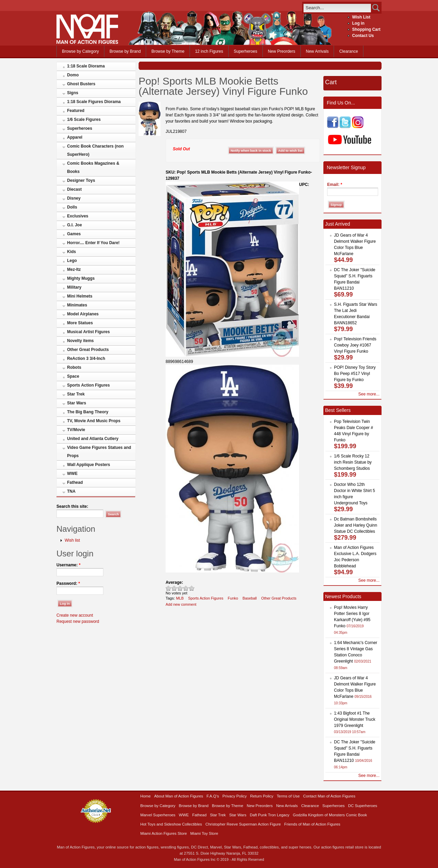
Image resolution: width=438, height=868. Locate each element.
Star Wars (77, 403)
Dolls (72, 207)
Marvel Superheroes (158, 815)
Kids (72, 252)
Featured (76, 111)
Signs (73, 93)
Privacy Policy (235, 796)
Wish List (361, 17)
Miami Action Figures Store (164, 833)
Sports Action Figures (88, 385)
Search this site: (72, 506)
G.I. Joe (74, 225)
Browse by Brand (125, 51)
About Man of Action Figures (178, 796)
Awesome (192, 588)
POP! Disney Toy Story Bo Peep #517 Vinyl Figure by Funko (355, 374)
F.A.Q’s (213, 796)
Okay (174, 588)
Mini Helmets (80, 296)
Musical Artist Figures (88, 332)
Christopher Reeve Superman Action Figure (243, 824)
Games (74, 234)
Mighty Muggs (81, 278)
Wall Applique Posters (89, 465)
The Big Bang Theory (88, 412)
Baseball (250, 598)
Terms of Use (288, 796)
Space (73, 376)
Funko (233, 598)
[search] (337, 8)
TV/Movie (76, 430)
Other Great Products (88, 350)
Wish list (72, 540)
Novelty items (80, 341)
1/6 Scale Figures (84, 119)
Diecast (74, 189)
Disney (74, 198)
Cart (331, 82)
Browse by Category (80, 51)
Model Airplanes (83, 314)
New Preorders (282, 51)
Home (145, 796)
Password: (68, 583)
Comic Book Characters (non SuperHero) (95, 150)
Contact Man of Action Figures (329, 796)
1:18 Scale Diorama (86, 66)
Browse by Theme (168, 51)
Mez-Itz (74, 269)
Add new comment (181, 604)
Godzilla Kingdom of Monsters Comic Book (330, 815)
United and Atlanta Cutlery (93, 439)
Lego (72, 261)
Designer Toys (81, 180)
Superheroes (246, 51)
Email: (335, 185)
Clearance (349, 51)
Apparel (75, 137)
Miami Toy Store (204, 833)
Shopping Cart (366, 29)
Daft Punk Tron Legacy (270, 815)
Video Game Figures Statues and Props (99, 452)
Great (186, 588)
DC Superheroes (363, 806)
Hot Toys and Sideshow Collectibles (171, 824)
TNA (71, 491)
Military (74, 287)
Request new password (78, 621)
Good (180, 588)
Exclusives (78, 216)
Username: (68, 565)
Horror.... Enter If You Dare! (93, 243)
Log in (358, 23)
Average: (174, 582)
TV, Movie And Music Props (94, 421)
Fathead (75, 482)
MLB (180, 598)
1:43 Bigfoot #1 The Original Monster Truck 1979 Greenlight (355, 719)
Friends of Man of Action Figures (312, 824)
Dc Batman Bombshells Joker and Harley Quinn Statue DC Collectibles (356, 525)
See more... (369, 394)
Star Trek (76, 394)
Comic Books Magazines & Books (93, 167)
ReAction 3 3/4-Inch (86, 358)
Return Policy (262, 796)
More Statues (80, 323)
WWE (72, 474)
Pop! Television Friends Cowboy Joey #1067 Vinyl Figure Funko (355, 345)
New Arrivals (317, 51)
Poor (169, 588)
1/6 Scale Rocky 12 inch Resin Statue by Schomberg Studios (353, 462)
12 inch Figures (209, 51)
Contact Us (363, 36)
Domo (73, 75)
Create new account (75, 615)
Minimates (77, 305)
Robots (74, 367)
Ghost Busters (81, 84)
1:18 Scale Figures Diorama (94, 102)
